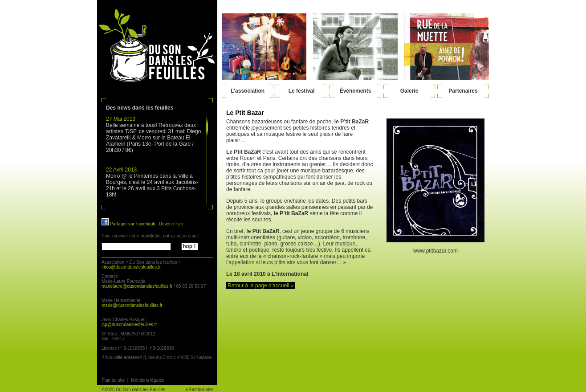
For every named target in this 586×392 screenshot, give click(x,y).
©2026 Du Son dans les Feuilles (133, 390)
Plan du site (113, 380)
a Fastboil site (199, 390)
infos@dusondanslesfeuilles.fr (131, 267)
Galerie (409, 91)
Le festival (302, 91)
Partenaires (463, 91)
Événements (356, 91)
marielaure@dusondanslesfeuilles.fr (137, 286)
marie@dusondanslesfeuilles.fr (132, 305)
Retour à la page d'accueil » (260, 286)
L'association (248, 91)
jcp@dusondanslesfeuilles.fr (129, 325)
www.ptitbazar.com (435, 251)
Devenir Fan (171, 224)
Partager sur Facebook (128, 224)
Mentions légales (148, 380)
